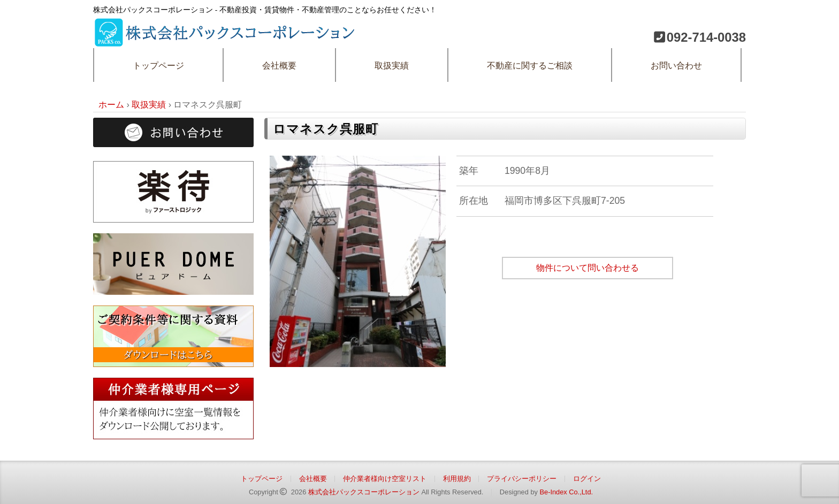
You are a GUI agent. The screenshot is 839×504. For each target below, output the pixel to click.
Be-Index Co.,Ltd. (566, 492)
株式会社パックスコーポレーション (364, 492)
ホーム (111, 105)
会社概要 (279, 66)
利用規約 (457, 479)
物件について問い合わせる (588, 268)
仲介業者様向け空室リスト (385, 479)
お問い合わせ (676, 66)
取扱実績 (392, 66)
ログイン (587, 479)
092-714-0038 (706, 37)
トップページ (158, 66)
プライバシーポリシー (522, 479)
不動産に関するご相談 (530, 66)
